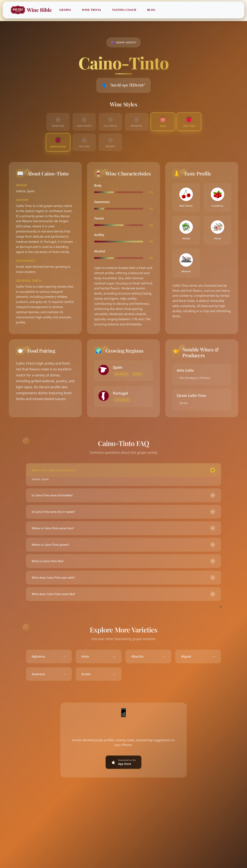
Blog (151, 10)
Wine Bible (31, 10)
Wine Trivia (92, 10)
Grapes (65, 10)
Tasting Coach (124, 10)
